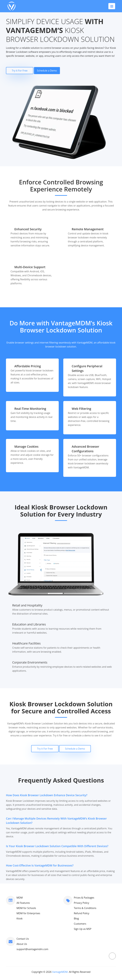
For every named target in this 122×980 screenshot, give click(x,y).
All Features (23, 903)
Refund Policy (82, 913)
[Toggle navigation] (112, 6)
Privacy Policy (81, 903)
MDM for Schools (26, 908)
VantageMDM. (60, 972)
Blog (76, 918)
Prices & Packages (84, 898)
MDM (20, 898)
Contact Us (23, 939)
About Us (22, 944)
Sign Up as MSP (83, 929)
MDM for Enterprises (28, 913)
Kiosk (20, 918)
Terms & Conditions (85, 908)
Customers (80, 924)
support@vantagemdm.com (32, 949)
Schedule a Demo (47, 71)
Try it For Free (20, 71)
